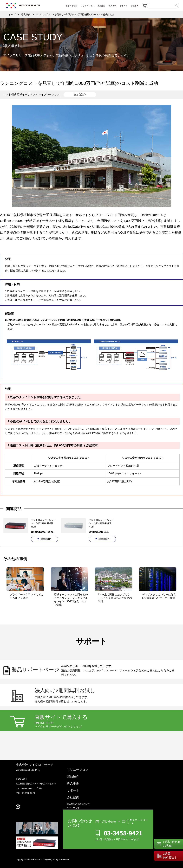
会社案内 (73, 797)
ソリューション (78, 769)
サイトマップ (73, 808)
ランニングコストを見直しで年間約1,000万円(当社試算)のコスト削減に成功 (75, 14)
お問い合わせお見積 (172, 844)
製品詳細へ (45, 539)
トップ (12, 14)
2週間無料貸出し (170, 856)
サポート (73, 790)
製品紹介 (73, 776)
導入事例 (26, 14)
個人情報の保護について (78, 804)
